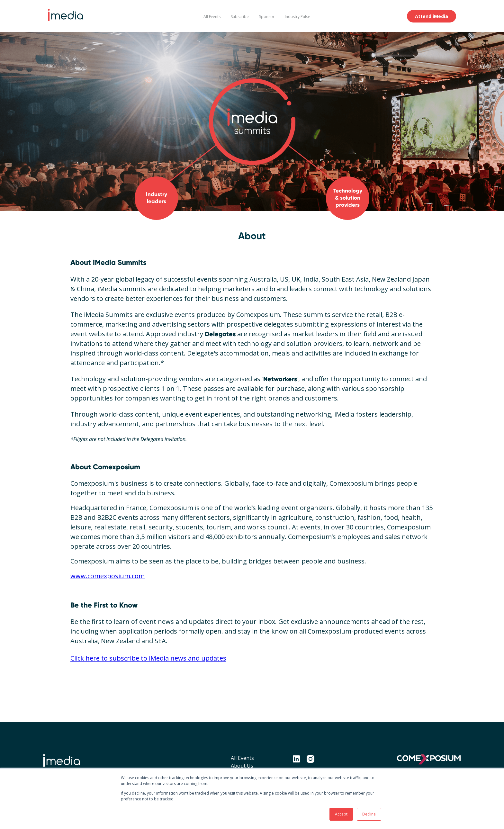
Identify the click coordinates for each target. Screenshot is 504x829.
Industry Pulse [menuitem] (297, 17)
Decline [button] (369, 814)
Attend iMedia (432, 16)
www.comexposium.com (108, 576)
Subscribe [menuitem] (240, 17)
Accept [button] (341, 814)
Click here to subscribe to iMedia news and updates (148, 658)
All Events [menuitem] (212, 17)
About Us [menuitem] (242, 766)
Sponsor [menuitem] (267, 17)
